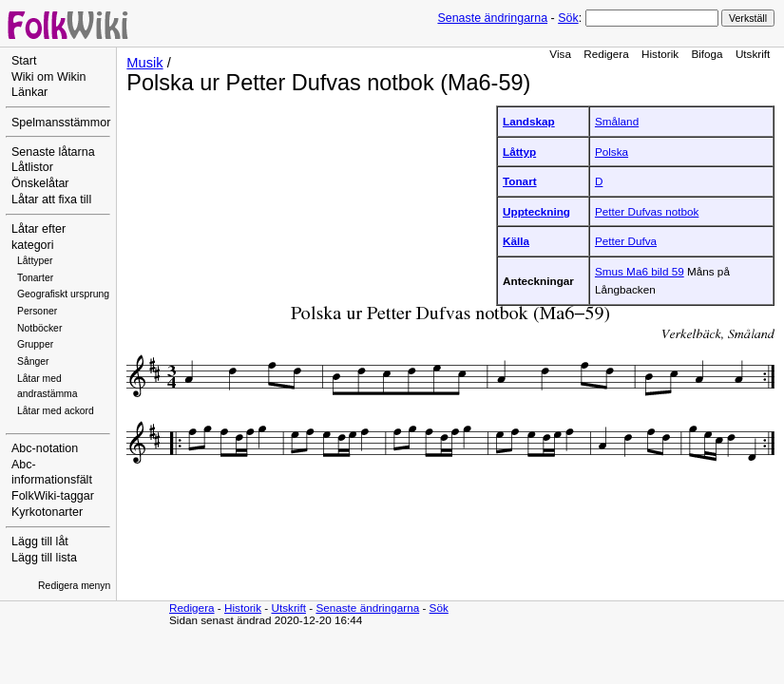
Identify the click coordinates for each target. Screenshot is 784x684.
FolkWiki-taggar (53, 496)
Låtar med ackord (56, 411)
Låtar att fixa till (51, 199)
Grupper (35, 344)
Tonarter (35, 278)
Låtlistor (32, 167)
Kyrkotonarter (47, 512)
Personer (37, 311)
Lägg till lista (44, 558)
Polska (612, 152)
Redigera (606, 54)
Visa (560, 54)
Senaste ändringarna (492, 18)
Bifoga (707, 54)
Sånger (33, 361)
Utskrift (753, 54)
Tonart (520, 181)
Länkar (29, 92)
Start (24, 61)
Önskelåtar (40, 183)
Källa (516, 241)
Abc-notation (45, 448)
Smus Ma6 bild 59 (640, 271)
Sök (568, 18)
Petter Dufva (626, 241)
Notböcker (39, 328)
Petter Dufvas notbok (647, 211)
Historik (660, 54)
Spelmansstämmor (61, 123)
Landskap (529, 121)
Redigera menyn (74, 586)
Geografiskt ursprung (63, 294)
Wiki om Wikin (49, 77)
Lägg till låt (40, 541)
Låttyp (519, 152)
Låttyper (35, 261)
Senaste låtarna (53, 152)
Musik (144, 63)
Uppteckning (536, 211)
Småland (617, 121)
